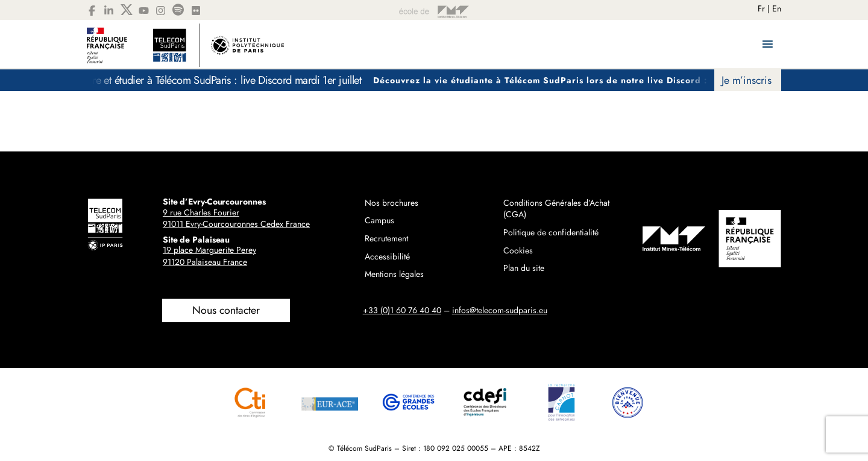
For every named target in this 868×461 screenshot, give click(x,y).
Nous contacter (226, 310)
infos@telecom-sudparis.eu (500, 310)
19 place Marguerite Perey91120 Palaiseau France (209, 256)
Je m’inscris (747, 80)
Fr (761, 8)
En (777, 8)
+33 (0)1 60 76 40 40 (402, 310)
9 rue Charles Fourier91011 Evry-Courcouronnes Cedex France (236, 218)
